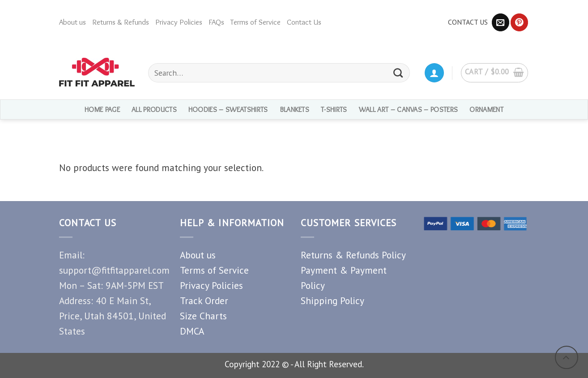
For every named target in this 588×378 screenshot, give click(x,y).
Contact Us (304, 22)
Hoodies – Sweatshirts (228, 110)
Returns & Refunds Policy (353, 255)
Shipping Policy (332, 301)
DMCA (192, 331)
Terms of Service (256, 22)
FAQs (216, 22)
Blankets (295, 110)
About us (72, 22)
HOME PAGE (102, 110)
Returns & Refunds (121, 22)
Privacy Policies (179, 22)
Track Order (204, 301)
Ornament (486, 110)
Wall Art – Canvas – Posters (409, 110)
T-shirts (334, 110)
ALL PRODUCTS (154, 110)
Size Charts (203, 316)
